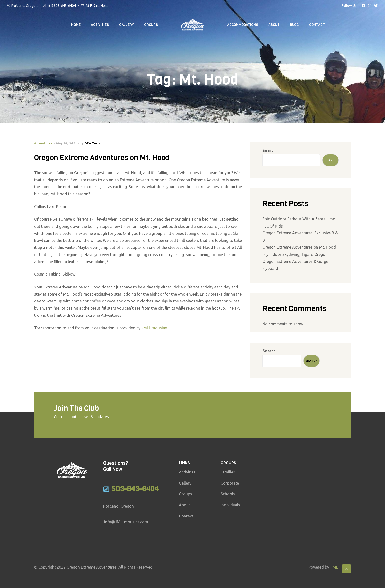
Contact (317, 25)
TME (334, 567)
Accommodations (243, 25)
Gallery (126, 25)
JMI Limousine (154, 328)
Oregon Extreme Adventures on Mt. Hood (102, 158)
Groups (151, 25)
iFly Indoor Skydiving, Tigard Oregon (295, 254)
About (274, 25)
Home (76, 25)
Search (269, 150)
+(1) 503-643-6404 (62, 6)
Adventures (43, 143)
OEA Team (92, 143)
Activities (100, 25)
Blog (294, 25)
